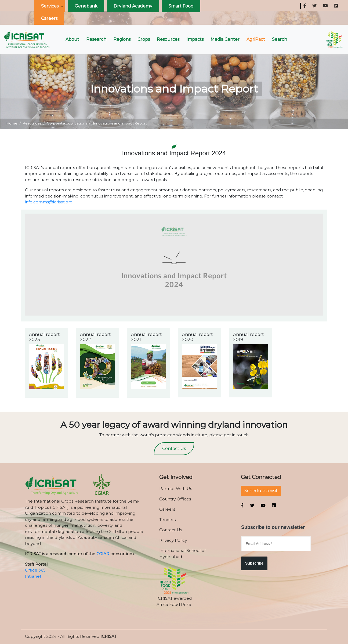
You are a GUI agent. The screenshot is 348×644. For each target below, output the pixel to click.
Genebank (86, 6)
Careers (49, 18)
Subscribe (254, 563)
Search (280, 39)
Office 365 (35, 570)
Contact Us (174, 449)
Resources (168, 39)
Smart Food (181, 6)
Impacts (195, 39)
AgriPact (256, 39)
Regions (122, 39)
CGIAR (103, 554)
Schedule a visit (261, 491)
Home (12, 123)
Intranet (33, 576)
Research (96, 39)
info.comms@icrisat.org (49, 202)
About (72, 39)
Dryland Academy (133, 6)
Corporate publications (67, 123)
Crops (144, 39)
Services (50, 6)
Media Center (225, 39)
